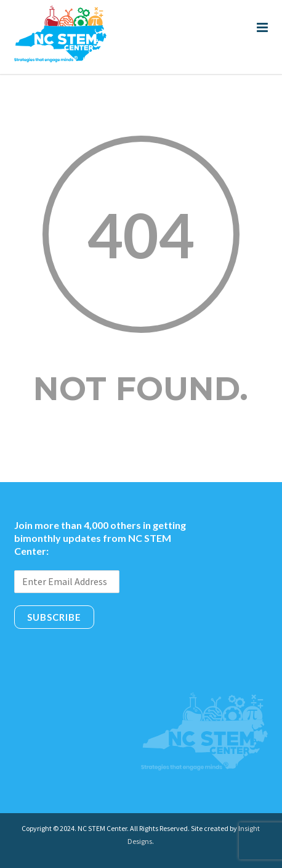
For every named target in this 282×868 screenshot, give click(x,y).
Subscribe (54, 617)
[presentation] (108, 656)
